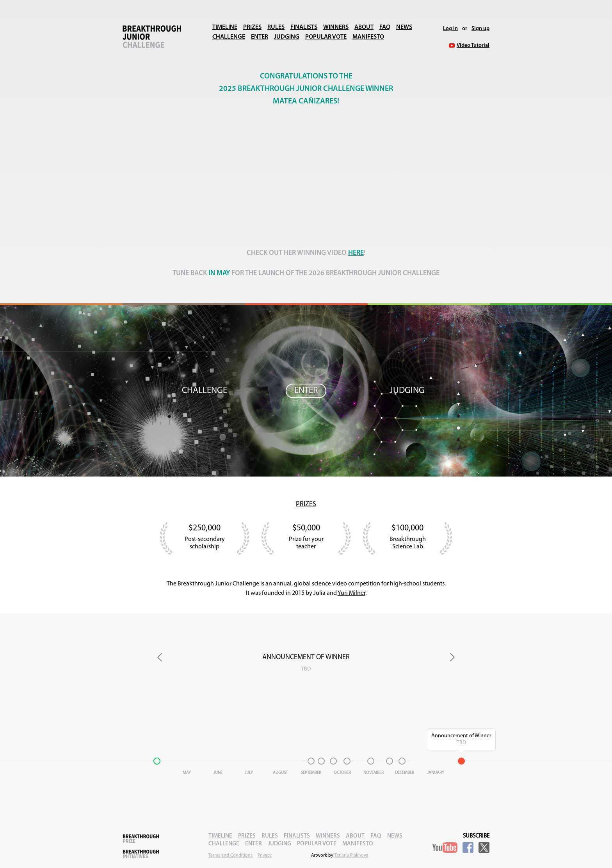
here (356, 253)
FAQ (385, 27)
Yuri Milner (351, 593)
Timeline (225, 27)
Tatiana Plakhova (351, 856)
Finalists (304, 27)
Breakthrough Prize (141, 839)
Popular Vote (326, 37)
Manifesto (368, 37)
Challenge (229, 37)
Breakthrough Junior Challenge (152, 37)
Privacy (265, 856)
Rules (276, 27)
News (404, 27)
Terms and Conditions (230, 856)
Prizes (252, 27)
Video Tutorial (473, 45)
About (364, 27)
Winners (336, 27)
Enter (260, 37)
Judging (287, 37)
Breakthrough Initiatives (141, 854)
